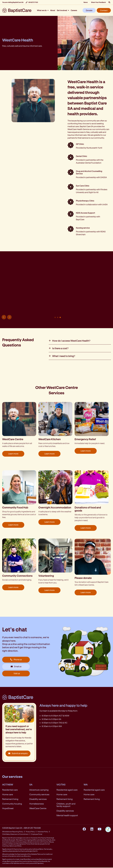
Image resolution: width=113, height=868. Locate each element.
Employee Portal (37, 834)
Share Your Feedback (98, 2)
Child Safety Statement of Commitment (15, 834)
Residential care (10, 790)
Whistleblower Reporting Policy (13, 832)
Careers (74, 10)
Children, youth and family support (66, 805)
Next (9, 317)
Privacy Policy (30, 832)
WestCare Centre (38, 809)
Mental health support (67, 816)
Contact (104, 10)
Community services (39, 795)
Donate (89, 10)
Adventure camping (39, 790)
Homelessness (37, 804)
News (86, 2)
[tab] (80, 341)
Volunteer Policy (43, 832)
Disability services (38, 799)
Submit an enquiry (18, 754)
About (53, 10)
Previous (4, 317)
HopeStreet (8, 809)
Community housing (12, 804)
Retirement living (10, 799)
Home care (8, 795)
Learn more (13, 454)
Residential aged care (67, 790)
